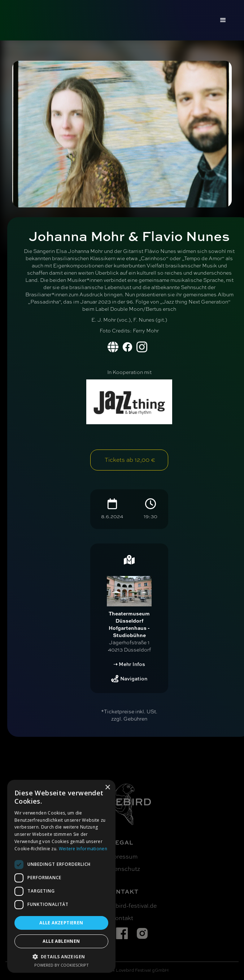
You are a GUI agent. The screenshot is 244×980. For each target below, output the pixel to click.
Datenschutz (122, 869)
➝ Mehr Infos (129, 664)
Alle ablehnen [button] (61, 941)
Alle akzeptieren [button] (61, 923)
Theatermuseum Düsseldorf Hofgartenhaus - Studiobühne (129, 624)
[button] (223, 20)
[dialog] (61, 876)
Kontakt (122, 918)
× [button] (107, 788)
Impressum (122, 857)
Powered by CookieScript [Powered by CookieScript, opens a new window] (62, 965)
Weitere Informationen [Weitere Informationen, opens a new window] (83, 849)
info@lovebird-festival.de (122, 906)
